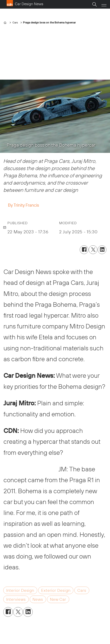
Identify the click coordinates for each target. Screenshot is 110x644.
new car (58, 599)
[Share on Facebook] (84, 250)
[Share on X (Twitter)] (93, 250)
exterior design (56, 590)
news (38, 599)
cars (82, 590)
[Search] (94, 4)
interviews (16, 599)
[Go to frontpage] (25, 3)
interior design (20, 590)
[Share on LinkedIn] (102, 250)
